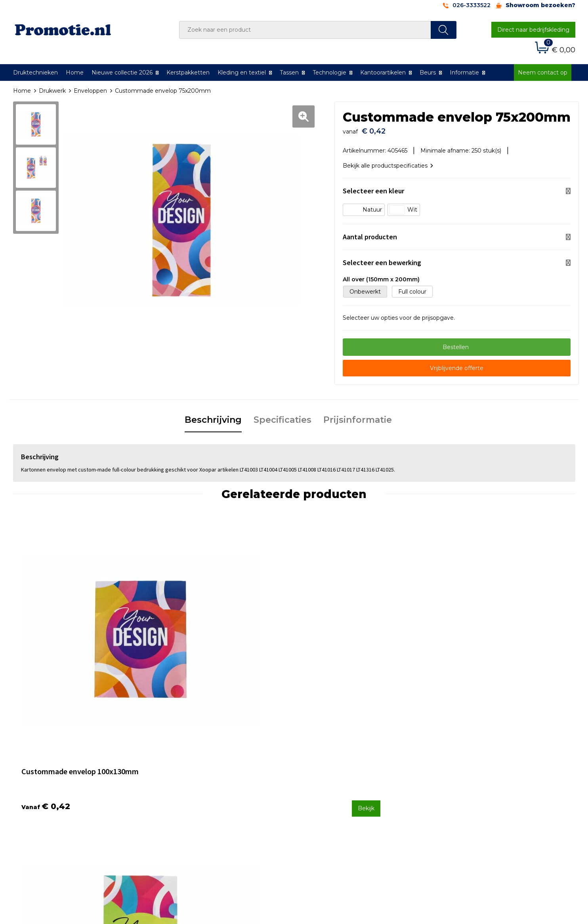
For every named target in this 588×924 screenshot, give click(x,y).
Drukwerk (52, 91)
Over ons (177, 754)
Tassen (289, 73)
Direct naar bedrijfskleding (533, 30)
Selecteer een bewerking (382, 259)
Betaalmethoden (328, 765)
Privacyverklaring (467, 776)
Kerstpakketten (188, 73)
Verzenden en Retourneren (342, 776)
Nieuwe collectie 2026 (122, 73)
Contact (315, 754)
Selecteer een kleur (373, 187)
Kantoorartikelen (383, 73)
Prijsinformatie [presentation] (358, 416)
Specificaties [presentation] (283, 416)
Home (75, 73)
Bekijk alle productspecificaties (388, 162)
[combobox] (305, 30)
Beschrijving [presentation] (213, 416)
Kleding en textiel (242, 73)
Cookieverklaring (466, 765)
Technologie (329, 73)
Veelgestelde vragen (193, 765)
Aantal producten (370, 233)
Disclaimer (458, 786)
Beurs (428, 73)
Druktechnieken (35, 73)
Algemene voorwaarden (477, 754)
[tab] (213, 416)
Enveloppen (90, 91)
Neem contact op (543, 73)
